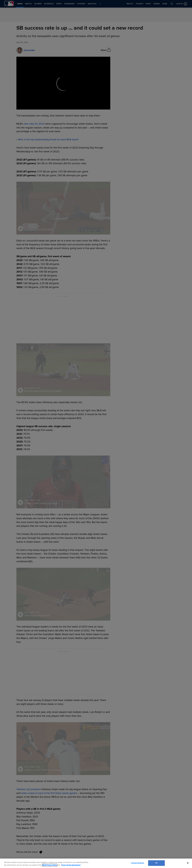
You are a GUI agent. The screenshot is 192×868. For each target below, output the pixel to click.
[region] (96, 863)
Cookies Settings (137, 863)
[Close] (188, 863)
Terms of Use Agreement (71, 865)
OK (156, 863)
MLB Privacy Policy (50, 865)
